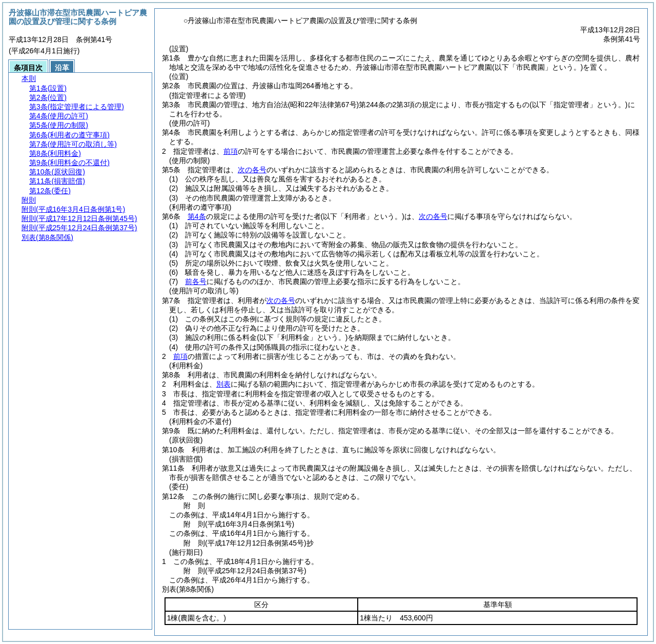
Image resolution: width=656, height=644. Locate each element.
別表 (223, 384)
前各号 (196, 281)
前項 (231, 151)
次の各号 (252, 170)
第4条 (197, 216)
